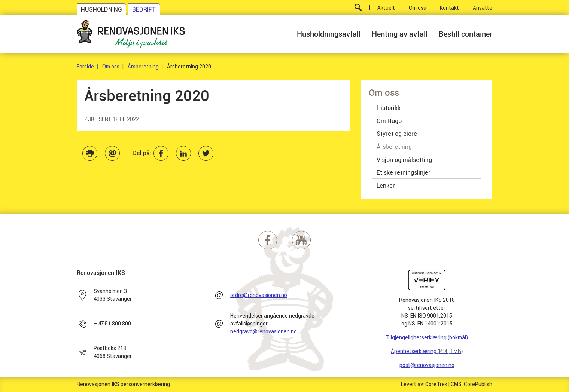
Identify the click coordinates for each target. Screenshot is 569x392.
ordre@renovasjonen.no (259, 295)
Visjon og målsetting (404, 160)
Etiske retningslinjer (404, 172)
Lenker (386, 186)
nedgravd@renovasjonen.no (264, 331)
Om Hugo (389, 121)
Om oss (111, 67)
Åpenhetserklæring (427, 351)
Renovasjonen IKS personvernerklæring (123, 384)
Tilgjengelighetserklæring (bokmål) (427, 337)
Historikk (389, 108)
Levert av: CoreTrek (424, 384)
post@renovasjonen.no (427, 365)
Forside (85, 67)
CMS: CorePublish (471, 384)
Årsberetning (143, 67)
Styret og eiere (397, 134)
